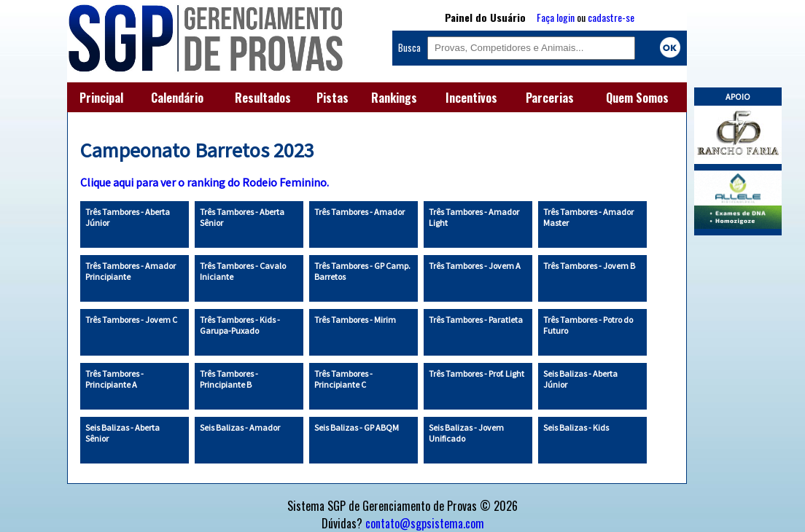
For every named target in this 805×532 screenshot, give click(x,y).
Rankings (394, 98)
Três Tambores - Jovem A (475, 266)
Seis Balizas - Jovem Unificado (466, 433)
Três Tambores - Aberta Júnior (128, 217)
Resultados (263, 98)
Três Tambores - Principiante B (229, 379)
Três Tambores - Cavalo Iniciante (243, 271)
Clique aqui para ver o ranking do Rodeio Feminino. (205, 182)
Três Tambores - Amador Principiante (131, 271)
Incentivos (471, 98)
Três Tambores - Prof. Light (477, 373)
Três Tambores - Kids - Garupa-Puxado (240, 325)
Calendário (177, 98)
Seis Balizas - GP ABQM (357, 427)
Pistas (332, 98)
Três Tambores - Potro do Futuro (588, 325)
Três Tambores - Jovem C (131, 320)
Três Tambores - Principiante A (114, 379)
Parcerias (550, 98)
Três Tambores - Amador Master (588, 217)
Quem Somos (637, 98)
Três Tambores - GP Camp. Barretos (362, 271)
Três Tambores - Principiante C (343, 379)
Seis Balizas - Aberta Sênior (122, 433)
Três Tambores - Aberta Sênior (242, 217)
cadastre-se (611, 17)
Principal (101, 98)
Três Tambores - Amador (359, 212)
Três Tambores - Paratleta (476, 320)
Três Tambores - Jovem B (589, 266)
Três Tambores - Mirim (355, 320)
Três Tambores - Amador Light (474, 217)
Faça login (556, 17)
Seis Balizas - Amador (240, 427)
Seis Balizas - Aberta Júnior (580, 379)
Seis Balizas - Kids (576, 427)
